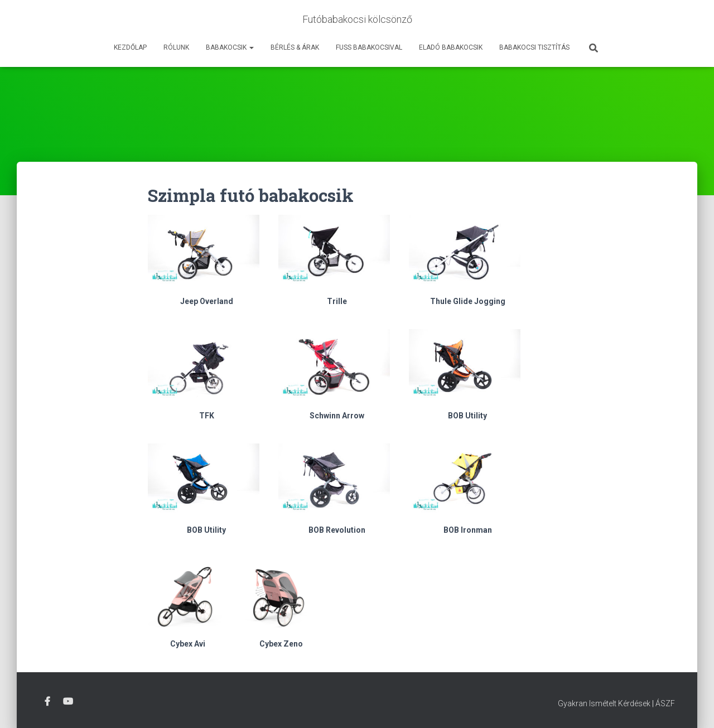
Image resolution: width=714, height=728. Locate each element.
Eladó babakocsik (451, 47)
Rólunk (176, 47)
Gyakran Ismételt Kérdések (604, 703)
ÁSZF (665, 703)
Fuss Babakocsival (369, 47)
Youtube (68, 702)
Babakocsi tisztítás (534, 47)
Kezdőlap (130, 47)
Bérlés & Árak (295, 47)
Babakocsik (230, 47)
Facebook (47, 702)
